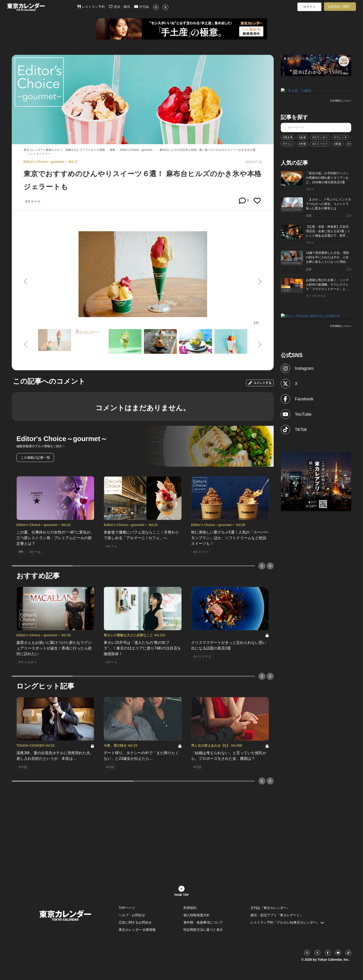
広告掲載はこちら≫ (341, 100)
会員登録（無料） (340, 6)
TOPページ (127, 908)
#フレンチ (341, 137)
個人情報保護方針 (197, 915)
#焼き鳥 (288, 137)
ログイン (309, 7)
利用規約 (190, 908)
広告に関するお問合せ (135, 922)
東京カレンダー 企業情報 (137, 930)
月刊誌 (142, 7)
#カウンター (320, 137)
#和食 (338, 143)
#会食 (303, 137)
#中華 (303, 143)
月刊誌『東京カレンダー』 (270, 908)
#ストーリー (320, 143)
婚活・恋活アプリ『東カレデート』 (277, 915)
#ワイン (288, 143)
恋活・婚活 (120, 7)
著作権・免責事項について (203, 922)
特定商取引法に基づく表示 (203, 930)
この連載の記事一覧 (35, 458)
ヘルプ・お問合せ (132, 915)
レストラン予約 (91, 7)
